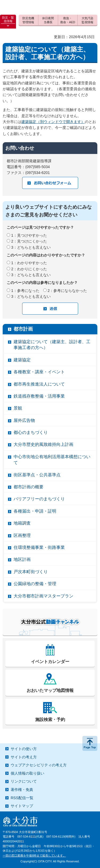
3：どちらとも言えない (31, 247)
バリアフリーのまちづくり (39, 499)
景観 (18, 408)
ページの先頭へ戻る (90, 743)
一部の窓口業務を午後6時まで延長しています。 (34, 855)
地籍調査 (22, 523)
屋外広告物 (24, 420)
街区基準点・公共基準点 (37, 475)
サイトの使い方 (24, 749)
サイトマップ (22, 806)
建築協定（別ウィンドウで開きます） (53, 122)
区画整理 (22, 535)
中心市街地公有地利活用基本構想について (52, 460)
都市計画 (23, 329)
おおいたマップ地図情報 (50, 690)
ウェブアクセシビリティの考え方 (39, 765)
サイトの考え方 (24, 757)
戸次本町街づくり (31, 572)
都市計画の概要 (29, 487)
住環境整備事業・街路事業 (39, 547)
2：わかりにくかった (29, 269)
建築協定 (22, 360)
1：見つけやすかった (29, 235)
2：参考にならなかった (67, 291)
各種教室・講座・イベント (39, 372)
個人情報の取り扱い (27, 773)
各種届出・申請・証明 (35, 511)
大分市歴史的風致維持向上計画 (43, 444)
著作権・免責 (22, 790)
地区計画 (22, 559)
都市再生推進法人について (39, 384)
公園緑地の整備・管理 (35, 584)
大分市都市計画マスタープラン (43, 596)
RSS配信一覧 (22, 798)
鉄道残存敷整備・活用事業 (39, 396)
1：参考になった (25, 291)
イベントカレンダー (50, 662)
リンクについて (24, 781)
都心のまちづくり (31, 432)
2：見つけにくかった (29, 241)
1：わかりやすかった (29, 263)
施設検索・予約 (50, 720)
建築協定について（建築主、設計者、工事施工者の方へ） (52, 345)
